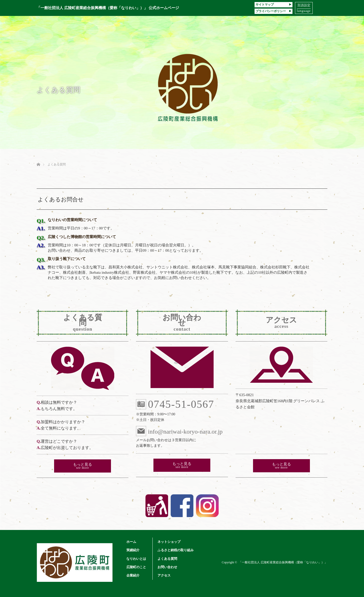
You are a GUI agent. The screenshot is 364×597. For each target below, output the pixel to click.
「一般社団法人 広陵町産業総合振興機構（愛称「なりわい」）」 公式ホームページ (108, 8)
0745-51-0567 (175, 404)
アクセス (164, 575)
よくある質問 (167, 559)
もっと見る (83, 466)
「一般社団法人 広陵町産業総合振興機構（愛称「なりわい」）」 (283, 562)
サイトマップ (274, 5)
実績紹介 (133, 550)
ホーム (131, 542)
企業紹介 (133, 575)
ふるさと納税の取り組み (176, 550)
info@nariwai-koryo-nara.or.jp (179, 431)
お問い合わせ (167, 567)
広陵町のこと (136, 567)
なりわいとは (136, 559)
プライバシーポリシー (274, 11)
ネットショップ (169, 542)
